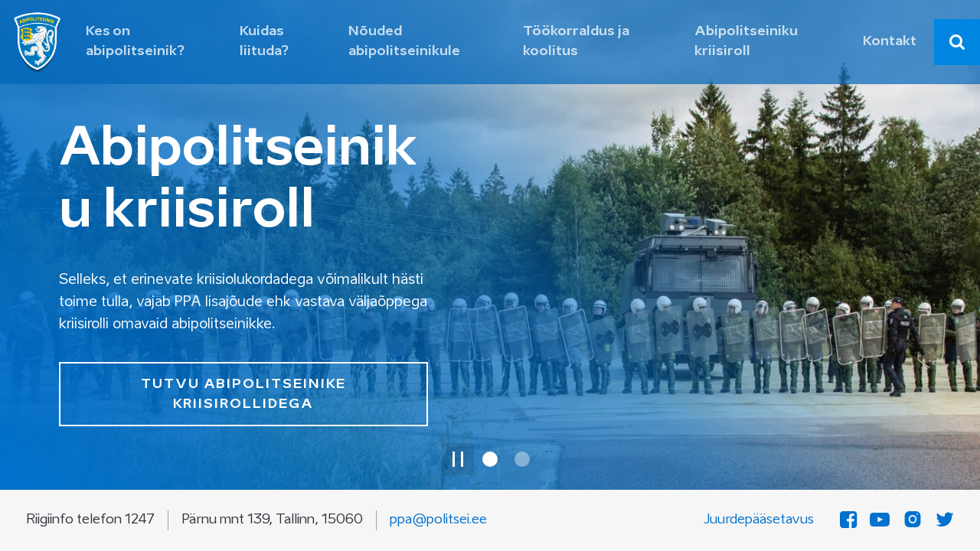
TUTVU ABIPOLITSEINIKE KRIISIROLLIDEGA (243, 395)
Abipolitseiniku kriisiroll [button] (746, 42)
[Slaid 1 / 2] (490, 459)
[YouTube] (880, 520)
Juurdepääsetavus (759, 520)
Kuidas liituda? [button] (264, 42)
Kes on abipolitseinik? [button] (135, 42)
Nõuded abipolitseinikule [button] (404, 42)
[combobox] (957, 42)
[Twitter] (945, 520)
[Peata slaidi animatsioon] (458, 459)
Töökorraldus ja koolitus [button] (576, 42)
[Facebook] (848, 520)
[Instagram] (913, 520)
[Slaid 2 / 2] (522, 459)
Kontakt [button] (890, 42)
